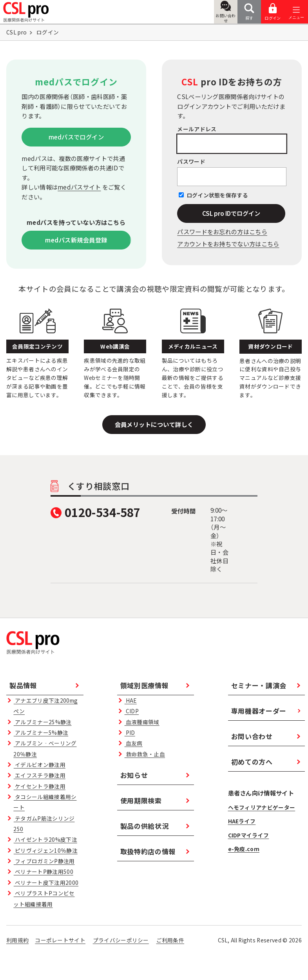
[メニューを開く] (296, 12)
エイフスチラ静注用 (40, 775)
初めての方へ (252, 762)
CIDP (132, 711)
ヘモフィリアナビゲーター (262, 807)
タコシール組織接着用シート (45, 802)
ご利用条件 (170, 940)
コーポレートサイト (60, 940)
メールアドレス (197, 129)
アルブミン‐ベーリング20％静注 (45, 748)
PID (130, 732)
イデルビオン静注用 (40, 765)
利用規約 (17, 940)
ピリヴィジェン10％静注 (46, 850)
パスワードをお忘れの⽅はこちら (222, 231)
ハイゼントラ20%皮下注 (45, 839)
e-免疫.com (244, 849)
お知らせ (134, 775)
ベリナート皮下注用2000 (46, 882)
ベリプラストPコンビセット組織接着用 (44, 898)
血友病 (134, 743)
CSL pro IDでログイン (231, 213)
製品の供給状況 (145, 826)
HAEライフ (242, 821)
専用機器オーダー (259, 711)
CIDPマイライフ (249, 835)
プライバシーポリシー (121, 940)
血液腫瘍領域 (142, 722)
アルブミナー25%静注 (43, 722)
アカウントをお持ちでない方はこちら (228, 244)
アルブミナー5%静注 (41, 732)
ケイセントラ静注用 (40, 786)
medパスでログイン (76, 137)
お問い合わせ (226, 12)
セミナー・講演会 (259, 685)
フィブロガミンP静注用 (44, 861)
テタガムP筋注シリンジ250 (44, 824)
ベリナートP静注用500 (43, 872)
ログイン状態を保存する (217, 195)
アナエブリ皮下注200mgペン (45, 706)
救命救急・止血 (145, 754)
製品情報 (23, 685)
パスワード (191, 161)
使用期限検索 (141, 800)
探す (249, 12)
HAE (131, 700)
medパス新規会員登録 (76, 240)
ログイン (273, 12)
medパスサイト (79, 187)
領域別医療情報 (145, 685)
